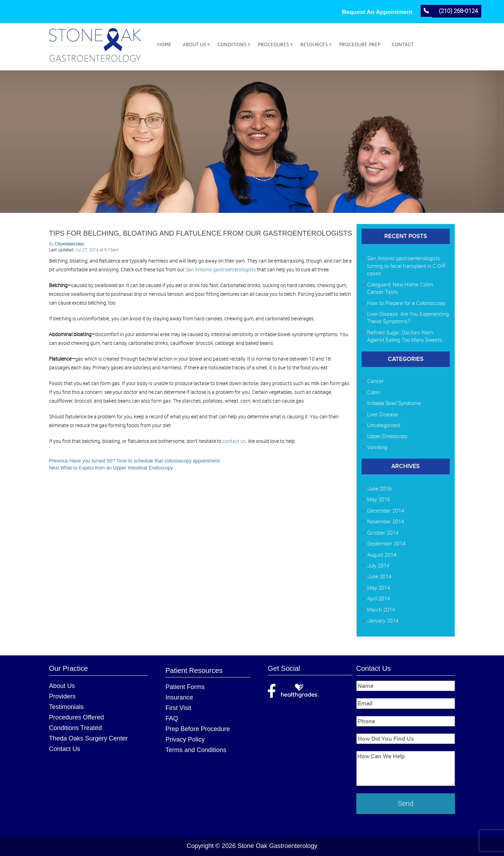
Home (164, 45)
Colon (374, 392)
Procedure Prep (360, 45)
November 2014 (386, 521)
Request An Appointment (377, 12)
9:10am (111, 250)
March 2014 (381, 610)
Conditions (232, 45)
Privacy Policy (185, 739)
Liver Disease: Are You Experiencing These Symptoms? (408, 317)
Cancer (375, 381)
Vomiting (377, 447)
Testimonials (66, 707)
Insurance (179, 697)
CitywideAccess (69, 244)
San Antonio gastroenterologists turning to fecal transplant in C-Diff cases (406, 266)
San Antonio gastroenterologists (221, 269)
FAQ (172, 718)
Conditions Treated (75, 728)
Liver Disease (383, 414)
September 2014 (386, 543)
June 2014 (379, 577)
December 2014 (386, 510)
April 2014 (379, 598)
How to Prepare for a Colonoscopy (406, 303)
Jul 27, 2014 (87, 250)
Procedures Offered (76, 717)
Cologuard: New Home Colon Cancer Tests (400, 288)
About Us (194, 45)
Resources (314, 45)
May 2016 (379, 500)
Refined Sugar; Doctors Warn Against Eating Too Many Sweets (405, 336)
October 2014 (383, 533)
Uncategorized (384, 425)
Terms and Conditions (196, 750)
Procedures (274, 45)
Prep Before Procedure (198, 729)
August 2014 (382, 555)
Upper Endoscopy (387, 436)
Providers (62, 696)
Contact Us (65, 749)
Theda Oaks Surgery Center (88, 738)
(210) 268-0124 (458, 11)
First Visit (178, 708)
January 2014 (383, 620)
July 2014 (378, 565)
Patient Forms (185, 687)
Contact (402, 45)
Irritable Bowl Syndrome (394, 403)
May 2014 (379, 587)
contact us (234, 441)
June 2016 (379, 488)
